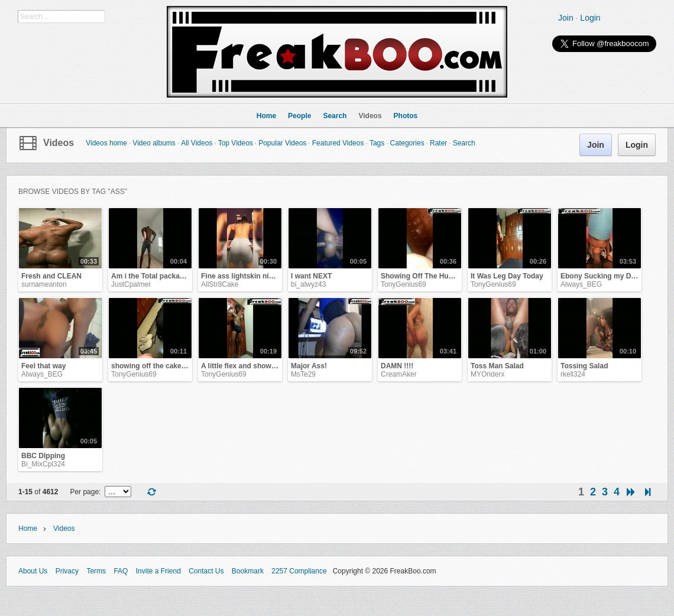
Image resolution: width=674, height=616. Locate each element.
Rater (438, 143)
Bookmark (248, 571)
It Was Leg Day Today (507, 276)
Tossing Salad (584, 366)
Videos (59, 143)
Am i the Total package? (152, 276)
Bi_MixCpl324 (43, 464)
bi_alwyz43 (308, 284)
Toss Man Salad (497, 366)
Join (566, 18)
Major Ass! (309, 366)
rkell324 (573, 374)
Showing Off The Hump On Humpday (443, 276)
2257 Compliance (299, 571)
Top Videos (236, 143)
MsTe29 (303, 374)
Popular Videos (282, 143)
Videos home (106, 143)
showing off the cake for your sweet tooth (181, 366)
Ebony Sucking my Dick (601, 276)
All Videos (197, 143)
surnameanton (44, 284)
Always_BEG (581, 284)
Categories (407, 143)
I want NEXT (311, 276)
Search (464, 143)
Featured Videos (338, 143)
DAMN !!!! (397, 366)
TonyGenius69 (404, 284)
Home (28, 529)
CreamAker (399, 374)
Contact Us (206, 571)
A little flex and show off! (243, 366)
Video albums (154, 143)
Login (590, 18)
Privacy (67, 571)
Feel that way (43, 366)
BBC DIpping (43, 456)
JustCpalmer (131, 284)
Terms (96, 571)
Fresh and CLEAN (51, 276)
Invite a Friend (158, 571)
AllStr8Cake (220, 284)
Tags (377, 143)
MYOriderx (487, 374)
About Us (33, 571)
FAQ (121, 571)
